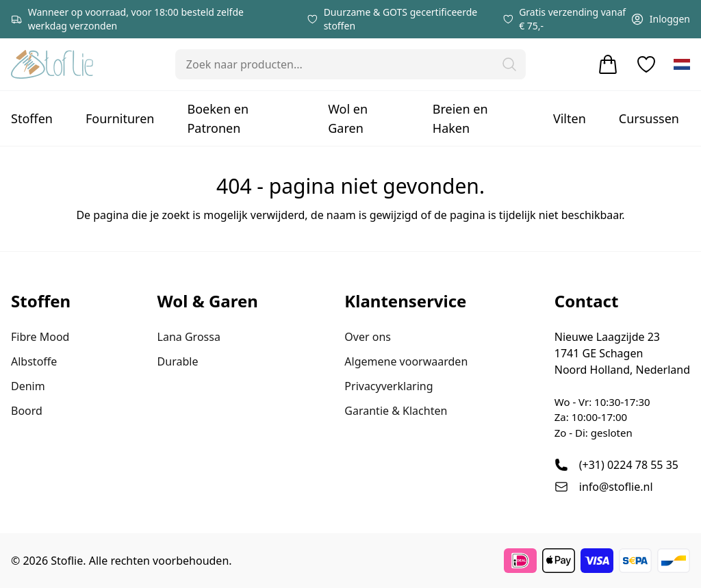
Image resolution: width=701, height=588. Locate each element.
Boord (27, 411)
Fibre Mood (40, 337)
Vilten (570, 118)
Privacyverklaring (388, 386)
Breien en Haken (460, 118)
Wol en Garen (348, 118)
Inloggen (660, 19)
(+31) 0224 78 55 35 (629, 465)
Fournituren (120, 118)
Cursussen (649, 118)
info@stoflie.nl (616, 487)
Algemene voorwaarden (406, 361)
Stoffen (32, 118)
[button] (509, 64)
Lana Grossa (189, 337)
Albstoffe (34, 361)
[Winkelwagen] (608, 64)
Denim (28, 386)
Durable (178, 361)
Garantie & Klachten (396, 411)
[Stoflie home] (52, 64)
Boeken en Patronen (218, 118)
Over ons (368, 337)
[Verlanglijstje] (646, 64)
